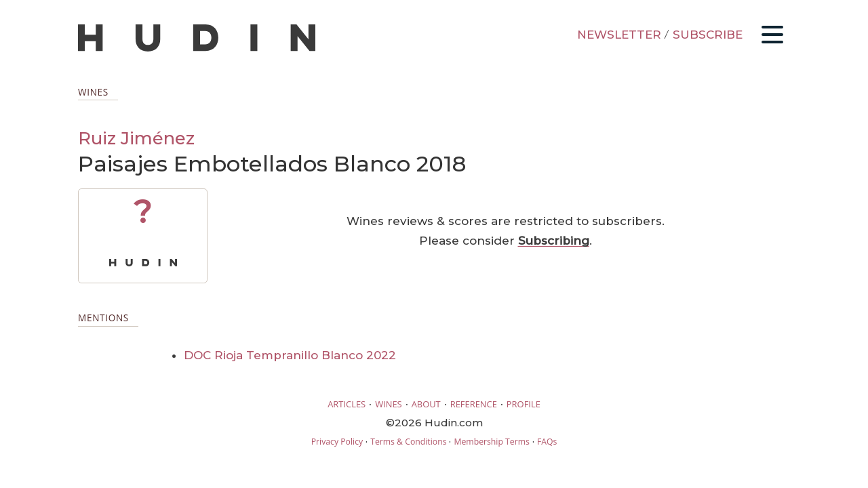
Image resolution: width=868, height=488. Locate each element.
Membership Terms (491, 442)
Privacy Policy (337, 442)
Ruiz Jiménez (136, 138)
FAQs (547, 442)
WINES (389, 404)
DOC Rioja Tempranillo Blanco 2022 (290, 355)
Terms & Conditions (408, 442)
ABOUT (426, 404)
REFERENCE (474, 404)
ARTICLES (347, 404)
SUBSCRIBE (708, 35)
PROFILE (524, 404)
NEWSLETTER (619, 35)
